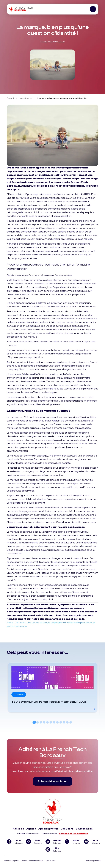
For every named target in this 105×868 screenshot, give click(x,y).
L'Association (84, 829)
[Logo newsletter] (53, 849)
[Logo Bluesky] (91, 842)
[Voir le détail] (52, 687)
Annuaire (18, 829)
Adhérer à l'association (28, 834)
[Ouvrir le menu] (93, 9)
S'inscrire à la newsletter (74, 834)
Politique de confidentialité (32, 861)
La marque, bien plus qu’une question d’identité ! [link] (62, 98)
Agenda (31, 829)
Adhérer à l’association (53, 781)
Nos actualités (26, 98)
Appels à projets (48, 829)
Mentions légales (11, 861)
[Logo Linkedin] (53, 842)
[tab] (34, 722)
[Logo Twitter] (72, 842)
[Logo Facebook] (14, 842)
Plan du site (51, 861)
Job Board (67, 829)
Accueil (10, 98)
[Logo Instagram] (33, 842)
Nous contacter (49, 834)
